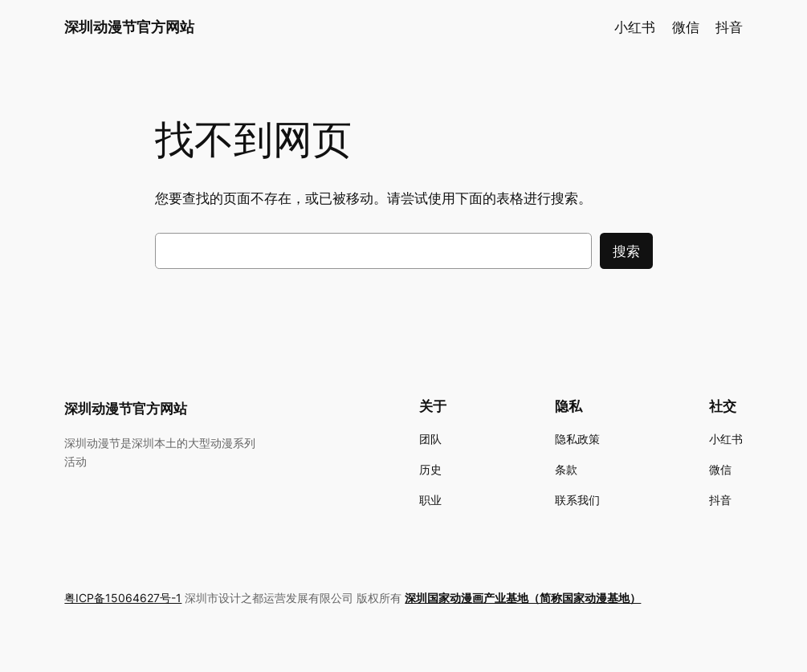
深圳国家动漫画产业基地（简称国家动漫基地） (523, 598)
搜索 (626, 251)
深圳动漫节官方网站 (129, 27)
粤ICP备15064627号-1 (123, 598)
